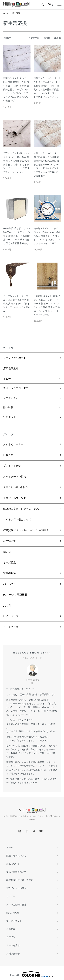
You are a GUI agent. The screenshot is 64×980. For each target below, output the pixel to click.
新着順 (57, 38)
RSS (9, 913)
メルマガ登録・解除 (16, 905)
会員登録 (11, 929)
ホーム (6, 13)
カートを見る (13, 945)
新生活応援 (16, 13)
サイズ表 (11, 896)
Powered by (32, 974)
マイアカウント (14, 921)
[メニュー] (59, 5)
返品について (13, 864)
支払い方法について (16, 872)
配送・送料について (16, 856)
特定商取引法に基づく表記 (20, 880)
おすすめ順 (34, 38)
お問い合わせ (13, 954)
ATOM (16, 913)
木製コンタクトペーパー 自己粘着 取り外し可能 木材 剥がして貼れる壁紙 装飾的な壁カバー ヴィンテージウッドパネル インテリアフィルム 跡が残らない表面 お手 (16, 89)
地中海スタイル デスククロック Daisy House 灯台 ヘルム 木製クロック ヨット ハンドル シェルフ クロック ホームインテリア (47, 236)
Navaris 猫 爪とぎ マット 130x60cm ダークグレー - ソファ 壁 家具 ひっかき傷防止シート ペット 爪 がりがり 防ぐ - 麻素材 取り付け (17, 236)
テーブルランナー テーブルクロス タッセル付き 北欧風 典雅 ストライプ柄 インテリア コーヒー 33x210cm (16, 303)
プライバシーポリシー (17, 888)
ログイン (11, 937)
